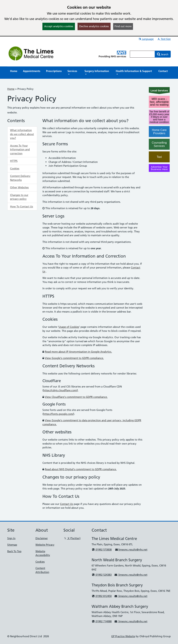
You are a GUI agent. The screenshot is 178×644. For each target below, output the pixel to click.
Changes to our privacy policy (19, 197)
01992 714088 (102, 621)
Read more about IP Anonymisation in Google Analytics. (78, 352)
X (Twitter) (72, 538)
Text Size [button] (164, 39)
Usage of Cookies (69, 327)
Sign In (11, 538)
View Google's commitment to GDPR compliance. (74, 358)
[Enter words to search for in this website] (142, 54)
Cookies (15, 169)
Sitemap (12, 545)
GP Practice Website (123, 636)
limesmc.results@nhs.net (131, 550)
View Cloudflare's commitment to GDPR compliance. (76, 397)
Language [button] (146, 39)
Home (11, 89)
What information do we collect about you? (22, 134)
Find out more (123, 26)
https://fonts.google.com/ (58, 414)
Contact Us (66, 504)
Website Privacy (45, 545)
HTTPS (14, 161)
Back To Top (14, 551)
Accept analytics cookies (59, 26)
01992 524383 (102, 575)
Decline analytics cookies (94, 26)
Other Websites (19, 187)
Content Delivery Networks (20, 178)
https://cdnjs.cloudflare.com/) (61, 390)
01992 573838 (102, 550)
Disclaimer (42, 538)
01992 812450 (102, 596)
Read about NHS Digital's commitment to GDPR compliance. (81, 469)
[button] (73, 73)
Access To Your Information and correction (20, 150)
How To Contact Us (22, 206)
